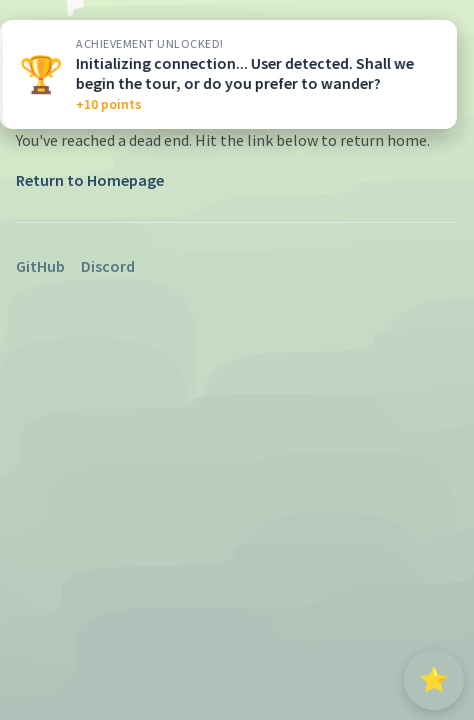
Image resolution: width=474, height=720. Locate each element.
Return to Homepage (90, 180)
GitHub (40, 266)
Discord (108, 266)
